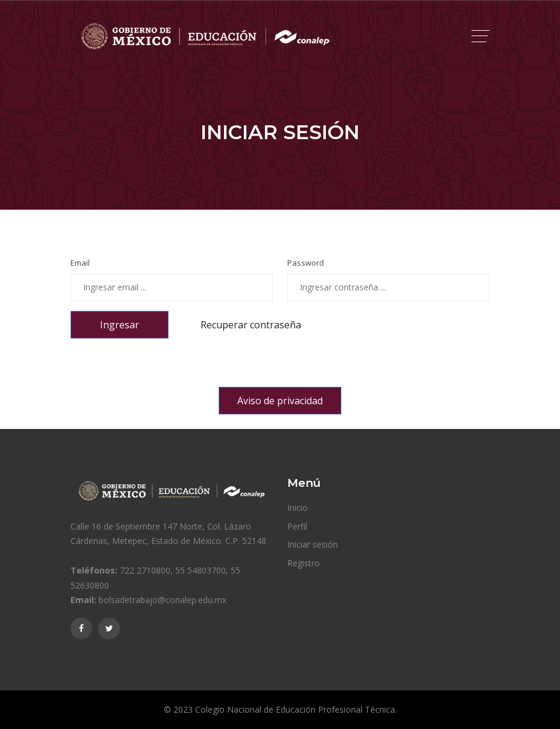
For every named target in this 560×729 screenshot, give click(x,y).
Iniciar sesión (313, 544)
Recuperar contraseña (251, 325)
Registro (303, 563)
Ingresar (120, 325)
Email (80, 263)
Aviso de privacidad (280, 401)
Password (306, 263)
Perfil (297, 526)
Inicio (297, 508)
